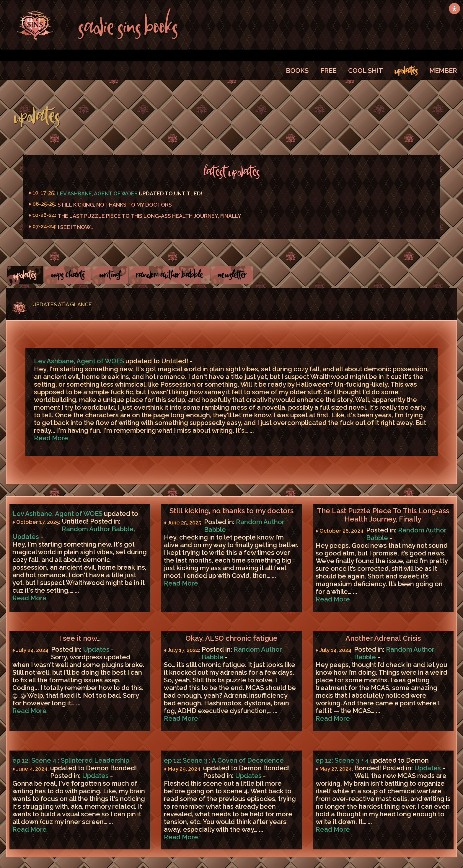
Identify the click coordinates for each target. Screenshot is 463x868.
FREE (328, 71)
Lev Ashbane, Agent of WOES (97, 193)
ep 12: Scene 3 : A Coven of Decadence (224, 760)
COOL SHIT (366, 71)
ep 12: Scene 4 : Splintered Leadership (71, 760)
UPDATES (406, 70)
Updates (26, 537)
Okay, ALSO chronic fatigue (231, 638)
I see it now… (76, 227)
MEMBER (443, 71)
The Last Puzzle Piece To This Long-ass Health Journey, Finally (149, 216)
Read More (51, 438)
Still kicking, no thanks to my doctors (115, 205)
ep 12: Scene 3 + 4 (342, 760)
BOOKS (297, 71)
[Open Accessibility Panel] (454, 9)
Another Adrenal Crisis (383, 638)
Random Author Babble (98, 529)
